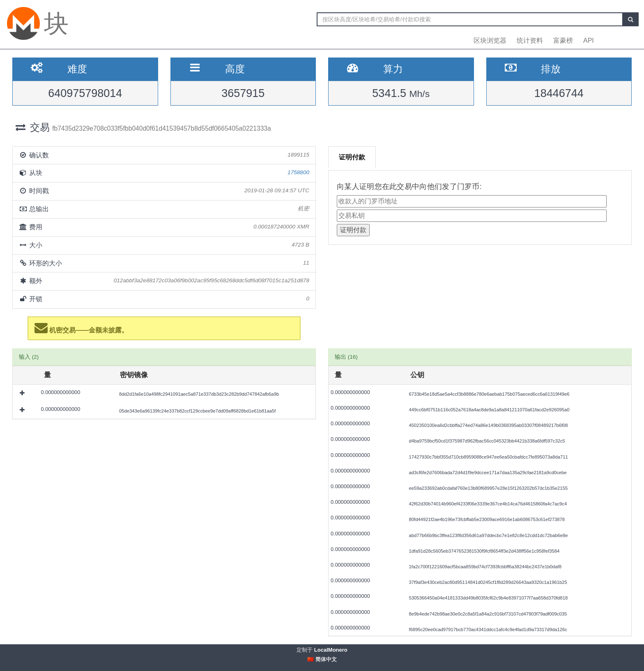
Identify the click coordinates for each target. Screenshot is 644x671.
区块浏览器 (490, 40)
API (589, 40)
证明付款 (352, 157)
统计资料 (530, 40)
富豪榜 (563, 40)
